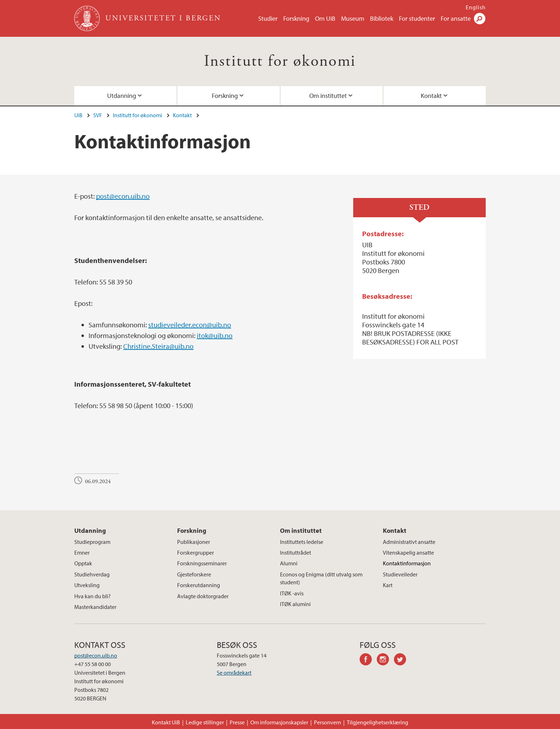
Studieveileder (400, 574)
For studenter (417, 18)
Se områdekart (234, 673)
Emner (82, 552)
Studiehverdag (92, 574)
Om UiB (325, 18)
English (476, 7)
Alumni (289, 563)
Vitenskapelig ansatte (408, 552)
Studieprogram (92, 542)
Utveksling (87, 585)
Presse (237, 722)
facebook (368, 660)
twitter (402, 660)
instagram (385, 660)
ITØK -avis (292, 593)
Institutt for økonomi (280, 61)
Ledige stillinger (205, 722)
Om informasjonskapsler (279, 722)
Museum (353, 18)
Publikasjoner (194, 542)
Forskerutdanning (199, 585)
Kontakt (431, 96)
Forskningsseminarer (202, 563)
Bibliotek (382, 18)
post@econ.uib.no (123, 196)
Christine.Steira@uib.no (158, 346)
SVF (98, 115)
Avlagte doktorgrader (203, 596)
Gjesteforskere (194, 574)
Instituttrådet (296, 552)
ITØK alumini (295, 604)
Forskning (296, 18)
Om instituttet (328, 96)
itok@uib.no (215, 335)
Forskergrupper (196, 552)
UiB (78, 115)
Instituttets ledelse (302, 542)
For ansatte (456, 18)
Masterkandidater (95, 607)
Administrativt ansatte (409, 542)
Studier (268, 18)
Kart (388, 585)
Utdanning (122, 96)
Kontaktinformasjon (407, 563)
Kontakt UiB (166, 722)
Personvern (327, 722)
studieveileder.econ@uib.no (190, 325)
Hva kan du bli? (92, 596)
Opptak (83, 563)
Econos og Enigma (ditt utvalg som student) (321, 578)
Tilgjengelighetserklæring (377, 722)
